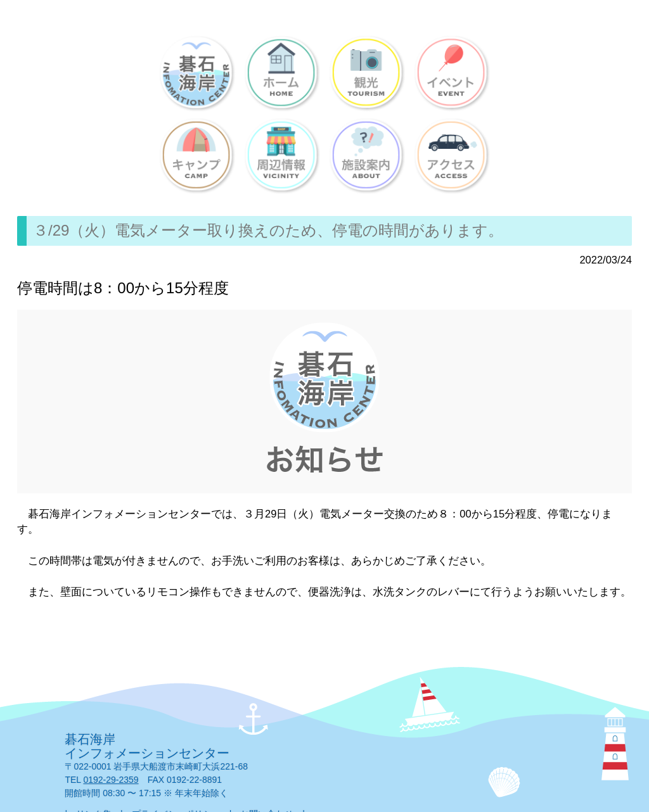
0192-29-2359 (111, 780)
